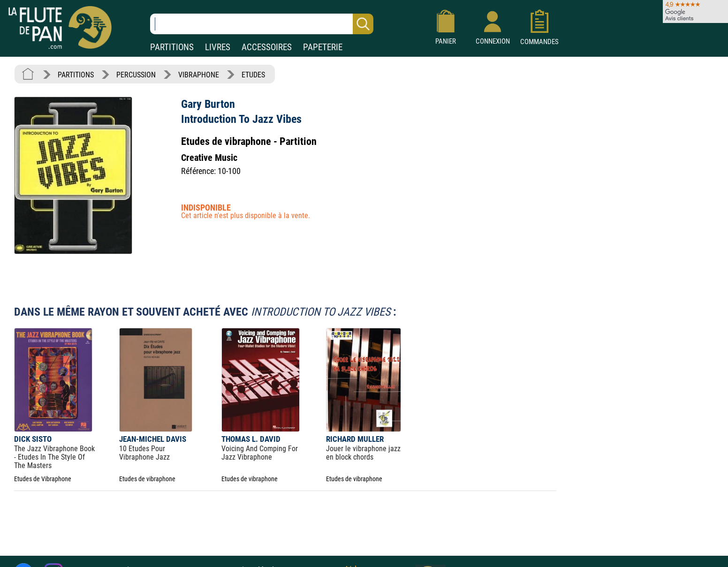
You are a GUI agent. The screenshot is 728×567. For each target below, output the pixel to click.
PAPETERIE (323, 47)
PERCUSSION (136, 75)
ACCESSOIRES (267, 47)
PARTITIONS (172, 47)
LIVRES (218, 47)
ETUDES (253, 75)
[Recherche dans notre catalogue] (262, 24)
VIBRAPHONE (199, 75)
